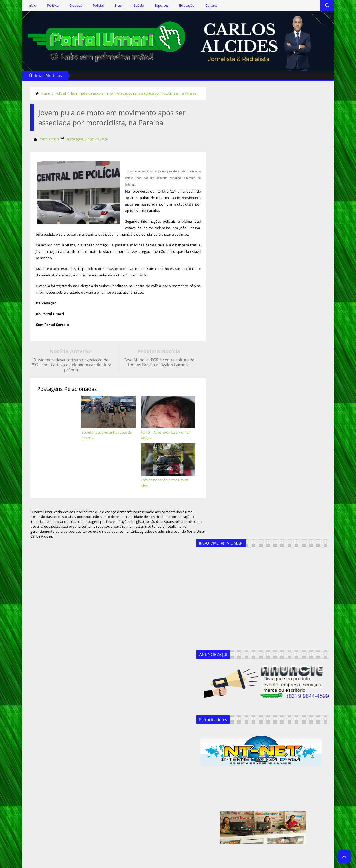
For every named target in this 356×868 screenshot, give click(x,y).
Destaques (116, 778)
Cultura (206, 5)
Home (40, 93)
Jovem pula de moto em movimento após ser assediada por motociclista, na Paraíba (128, 93)
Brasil (113, 5)
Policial (93, 5)
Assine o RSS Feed (53, 774)
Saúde (133, 5)
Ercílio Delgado (120, 795)
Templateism (99, 863)
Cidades (70, 5)
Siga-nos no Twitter (54, 758)
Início (27, 5)
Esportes (156, 5)
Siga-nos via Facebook (57, 743)
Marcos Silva (118, 822)
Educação (181, 5)
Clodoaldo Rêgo (121, 760)
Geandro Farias (120, 813)
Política (47, 5)
